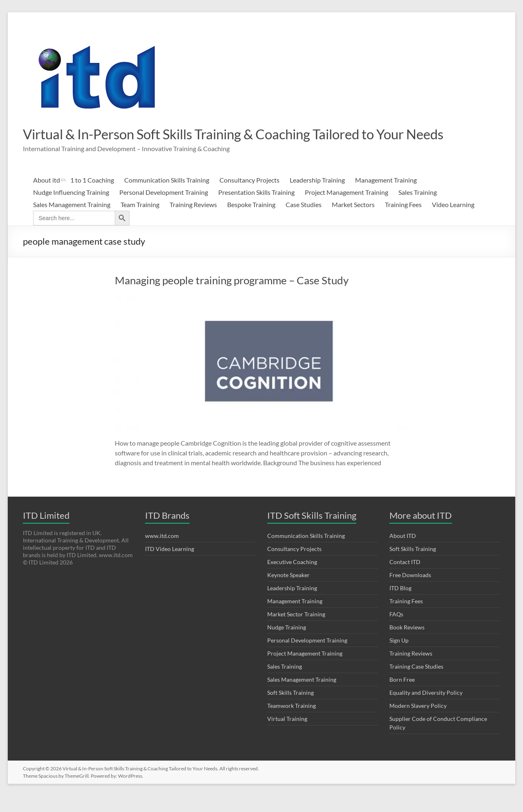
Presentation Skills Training (256, 208)
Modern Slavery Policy (418, 722)
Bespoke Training (251, 220)
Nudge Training (287, 643)
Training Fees (403, 220)
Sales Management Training (72, 220)
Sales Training (418, 208)
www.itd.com (162, 552)
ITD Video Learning (170, 565)
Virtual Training (287, 735)
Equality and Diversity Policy (426, 708)
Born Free (402, 695)
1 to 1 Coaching (92, 196)
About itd (47, 196)
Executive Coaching (292, 578)
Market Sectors (353, 220)
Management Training (386, 196)
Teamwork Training (292, 722)
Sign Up (399, 656)
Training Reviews (193, 220)
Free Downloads (410, 591)
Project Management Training (346, 208)
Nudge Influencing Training (71, 208)
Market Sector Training (296, 630)
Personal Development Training (164, 208)
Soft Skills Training (291, 708)
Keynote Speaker (288, 591)
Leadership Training (317, 196)
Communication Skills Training (167, 196)
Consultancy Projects (249, 196)
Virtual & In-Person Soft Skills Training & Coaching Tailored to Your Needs (234, 142)
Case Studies (304, 220)
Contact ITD (405, 578)
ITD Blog (400, 604)
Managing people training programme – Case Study (232, 296)
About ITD (403, 552)
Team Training (140, 220)
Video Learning (453, 220)
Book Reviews (407, 643)
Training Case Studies (416, 682)
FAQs (396, 630)
